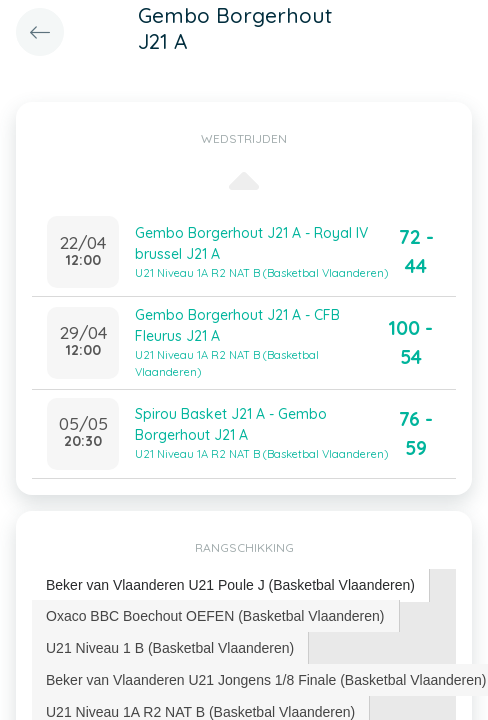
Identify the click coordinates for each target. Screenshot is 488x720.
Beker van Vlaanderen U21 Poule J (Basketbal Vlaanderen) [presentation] (230, 585)
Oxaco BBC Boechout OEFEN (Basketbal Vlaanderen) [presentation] (215, 616)
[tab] (231, 585)
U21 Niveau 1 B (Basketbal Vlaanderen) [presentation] (170, 648)
